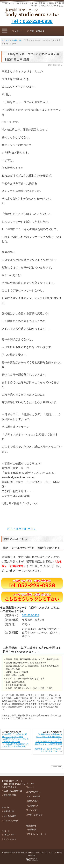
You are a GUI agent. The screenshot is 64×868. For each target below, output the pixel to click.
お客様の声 (16, 40)
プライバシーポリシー (41, 830)
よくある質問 (10, 812)
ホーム (34, 785)
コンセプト (36, 808)
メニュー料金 (37, 794)
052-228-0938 (31, 615)
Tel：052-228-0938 (32, 21)
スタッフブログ (11, 816)
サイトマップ (10, 833)
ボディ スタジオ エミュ (21, 529)
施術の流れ (36, 799)
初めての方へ (37, 790)
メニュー (19, 31)
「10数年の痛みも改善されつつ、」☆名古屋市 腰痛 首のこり (49, 737)
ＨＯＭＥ (5, 40)
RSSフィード (10, 829)
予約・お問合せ (37, 31)
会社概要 (35, 825)
